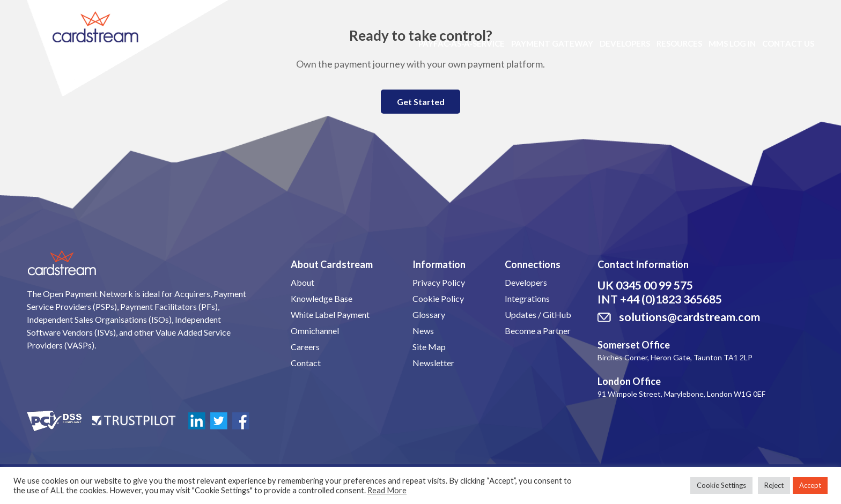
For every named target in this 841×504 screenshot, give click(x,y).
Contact (306, 363)
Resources (679, 43)
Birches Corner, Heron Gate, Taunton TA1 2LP (675, 357)
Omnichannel (315, 331)
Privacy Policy (439, 282)
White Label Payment (330, 314)
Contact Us (788, 43)
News (423, 331)
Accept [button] (810, 485)
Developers (625, 43)
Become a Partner (538, 331)
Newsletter (433, 363)
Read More (387, 490)
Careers (305, 347)
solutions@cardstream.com (689, 317)
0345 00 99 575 (654, 285)
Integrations (527, 298)
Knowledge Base (322, 298)
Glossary (429, 314)
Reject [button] (774, 485)
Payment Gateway (552, 43)
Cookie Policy (438, 298)
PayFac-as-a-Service (462, 43)
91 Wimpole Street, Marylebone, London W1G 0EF (681, 394)
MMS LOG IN (732, 43)
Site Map (429, 347)
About (303, 282)
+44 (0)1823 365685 (671, 299)
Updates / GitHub (538, 314)
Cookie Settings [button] (721, 485)
